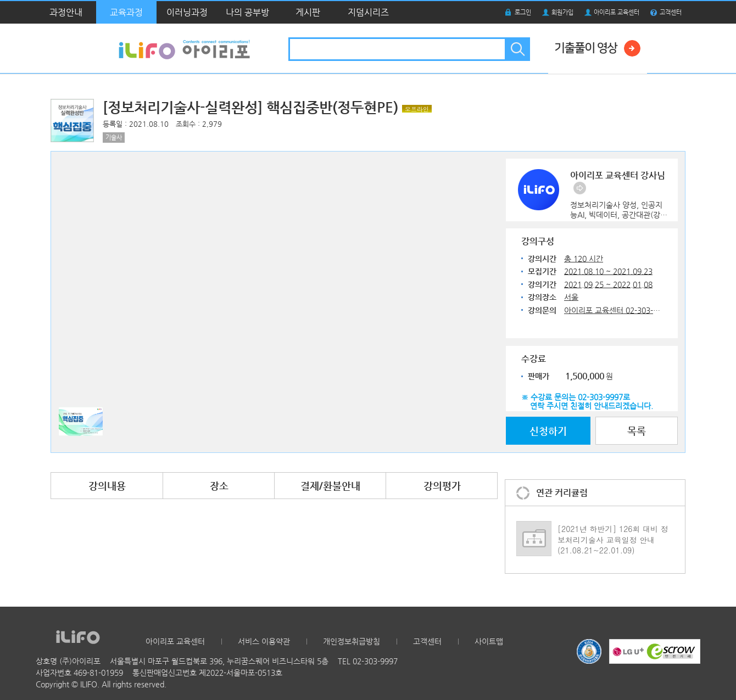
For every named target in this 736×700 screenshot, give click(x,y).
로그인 (523, 12)
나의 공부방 (247, 12)
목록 (637, 431)
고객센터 (671, 12)
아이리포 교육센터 (617, 12)
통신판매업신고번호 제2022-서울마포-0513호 (207, 673)
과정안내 (66, 12)
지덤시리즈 (368, 12)
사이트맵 (489, 641)
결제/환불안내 (330, 486)
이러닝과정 (187, 12)
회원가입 (562, 12)
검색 (517, 49)
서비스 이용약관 (264, 641)
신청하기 (548, 431)
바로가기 (580, 188)
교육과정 (126, 12)
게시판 (308, 12)
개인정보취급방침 (352, 641)
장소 (219, 486)
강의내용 (107, 486)
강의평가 (442, 486)
